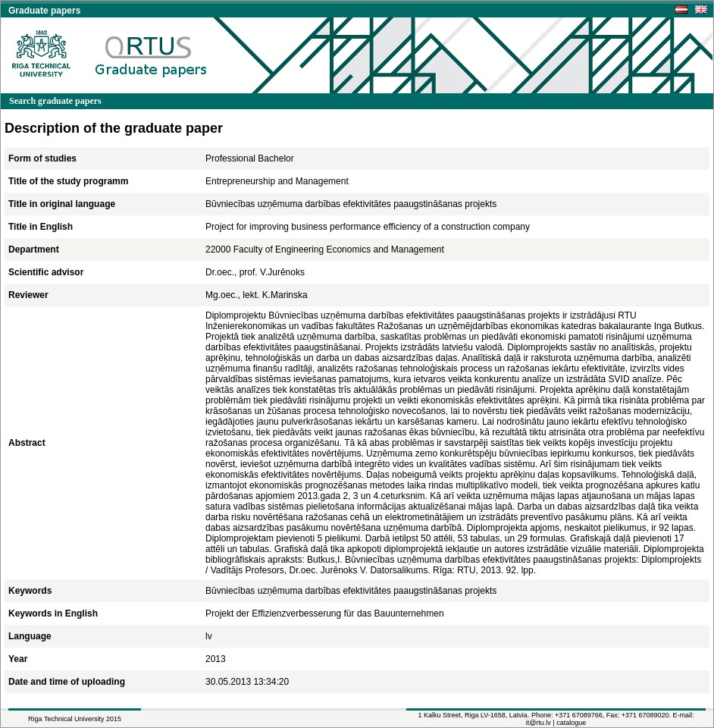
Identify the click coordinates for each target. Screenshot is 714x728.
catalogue (571, 723)
